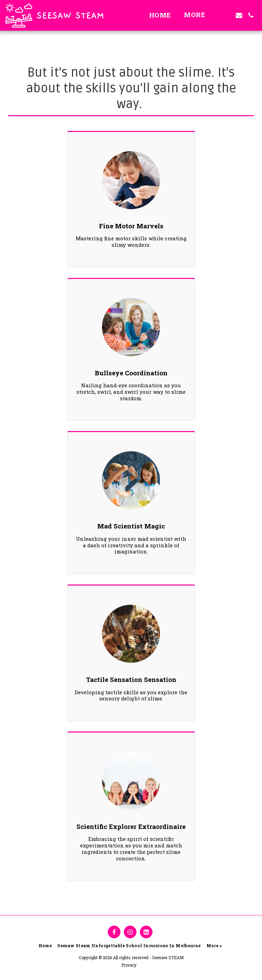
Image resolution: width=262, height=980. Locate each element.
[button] (227, 15)
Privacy (129, 965)
